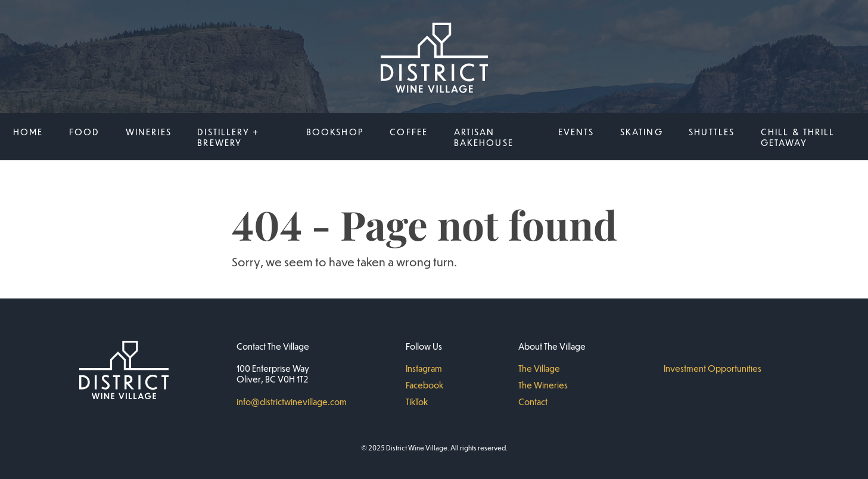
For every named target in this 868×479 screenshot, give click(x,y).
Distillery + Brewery (228, 137)
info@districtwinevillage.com (292, 402)
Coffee (409, 132)
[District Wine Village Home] (434, 59)
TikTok (417, 402)
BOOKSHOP (335, 132)
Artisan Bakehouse (484, 137)
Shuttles (712, 132)
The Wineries (543, 385)
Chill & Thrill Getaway (798, 137)
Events (576, 132)
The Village (539, 368)
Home (28, 132)
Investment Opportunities (713, 368)
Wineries (149, 132)
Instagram (424, 368)
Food (85, 132)
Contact (533, 402)
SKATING (642, 132)
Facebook (424, 385)
